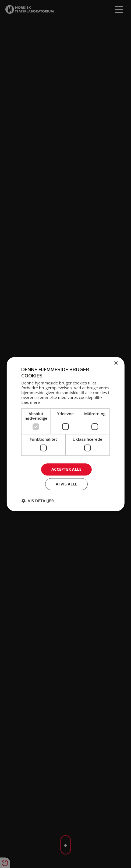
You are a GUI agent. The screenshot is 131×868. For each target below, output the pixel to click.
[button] (38, 501)
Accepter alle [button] (66, 469)
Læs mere (31, 402)
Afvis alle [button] (66, 484)
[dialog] (65, 434)
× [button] (116, 363)
